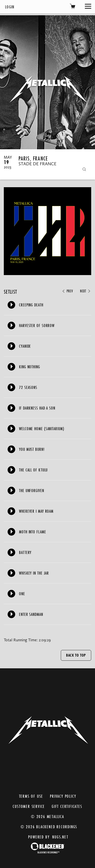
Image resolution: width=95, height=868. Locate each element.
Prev (67, 291)
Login (10, 7)
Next (86, 291)
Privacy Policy (63, 796)
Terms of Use (31, 796)
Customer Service (29, 806)
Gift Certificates (67, 806)
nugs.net (60, 837)
